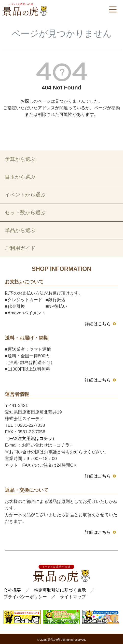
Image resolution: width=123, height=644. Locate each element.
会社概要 (12, 590)
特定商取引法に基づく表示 (60, 590)
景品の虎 (54, 640)
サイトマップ (73, 597)
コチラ (63, 445)
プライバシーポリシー (25, 597)
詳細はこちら (98, 324)
